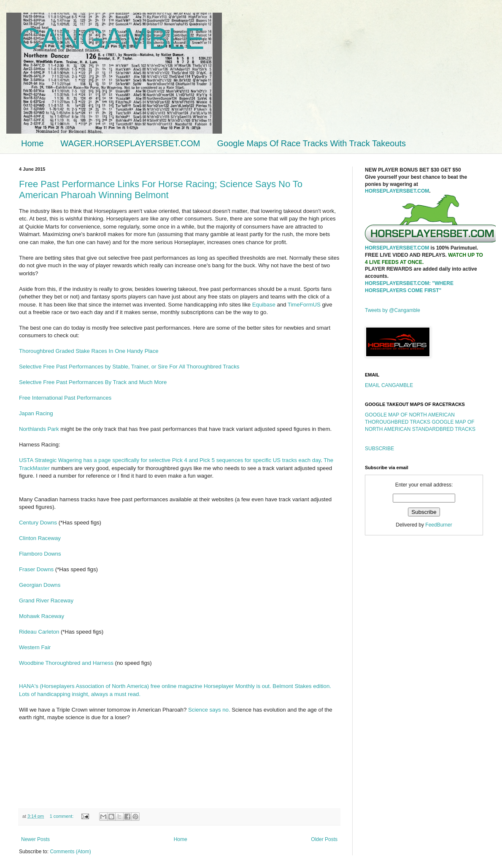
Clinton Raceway (40, 538)
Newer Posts (35, 839)
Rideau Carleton (39, 632)
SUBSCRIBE (379, 449)
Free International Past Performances (65, 398)
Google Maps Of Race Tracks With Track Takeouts (312, 143)
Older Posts (324, 839)
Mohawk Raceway (42, 616)
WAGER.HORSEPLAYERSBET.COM (130, 143)
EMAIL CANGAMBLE (389, 385)
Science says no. (209, 710)
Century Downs (38, 523)
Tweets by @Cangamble (393, 310)
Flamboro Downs (40, 554)
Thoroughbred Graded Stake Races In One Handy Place (89, 351)
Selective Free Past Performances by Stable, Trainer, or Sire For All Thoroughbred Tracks (129, 367)
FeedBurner (439, 525)
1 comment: (62, 816)
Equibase (264, 305)
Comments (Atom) (70, 852)
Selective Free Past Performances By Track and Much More (93, 382)
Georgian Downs (40, 585)
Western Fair (35, 647)
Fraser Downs (36, 569)
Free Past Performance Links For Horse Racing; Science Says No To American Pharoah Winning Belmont (161, 189)
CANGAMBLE (112, 39)
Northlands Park (39, 429)
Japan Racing (36, 413)
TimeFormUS (305, 305)
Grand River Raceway (46, 601)
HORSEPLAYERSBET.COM (397, 191)
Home (32, 143)
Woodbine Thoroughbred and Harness (66, 663)
